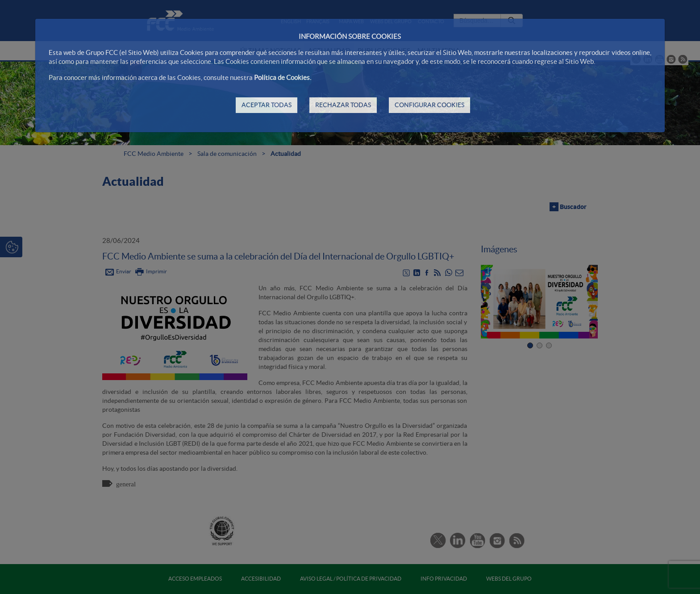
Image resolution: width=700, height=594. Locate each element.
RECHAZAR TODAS (343, 105)
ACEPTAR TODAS (267, 105)
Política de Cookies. (283, 77)
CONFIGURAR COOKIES (429, 105)
